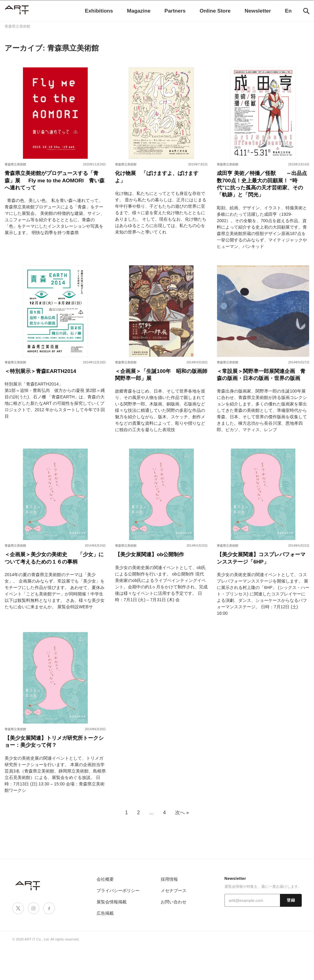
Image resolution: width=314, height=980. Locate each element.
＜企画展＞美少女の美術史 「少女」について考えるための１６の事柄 (54, 586)
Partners (175, 11)
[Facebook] (46, 940)
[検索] (306, 11)
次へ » (182, 845)
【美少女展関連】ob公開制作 (155, 577)
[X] (17, 940)
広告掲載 (105, 946)
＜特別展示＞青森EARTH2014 (46, 380)
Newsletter (258, 11)
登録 (291, 933)
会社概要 (105, 912)
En (288, 11)
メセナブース (173, 923)
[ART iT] (28, 918)
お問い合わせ (173, 934)
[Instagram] (32, 940)
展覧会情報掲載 (111, 934)
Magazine (139, 11)
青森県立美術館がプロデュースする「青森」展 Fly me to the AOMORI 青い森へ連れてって (54, 184)
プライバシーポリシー (117, 923)
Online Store (215, 11)
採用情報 (169, 912)
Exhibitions (99, 11)
